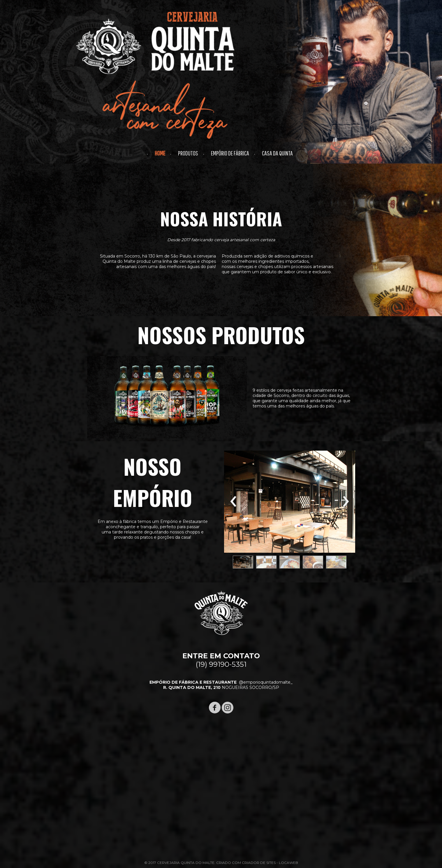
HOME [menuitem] (160, 153)
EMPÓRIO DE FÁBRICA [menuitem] (230, 153)
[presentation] (234, 502)
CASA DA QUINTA (277, 153)
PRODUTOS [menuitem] (188, 153)
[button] (243, 562)
